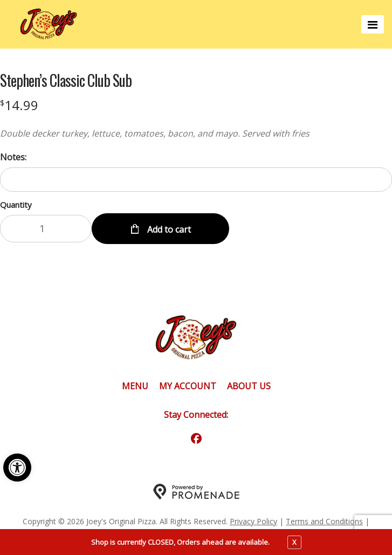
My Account (188, 386)
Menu (135, 386)
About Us (249, 386)
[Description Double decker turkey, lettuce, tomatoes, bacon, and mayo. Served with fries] (196, 133)
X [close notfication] (294, 542)
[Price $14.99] (19, 105)
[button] (17, 468)
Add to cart (168, 229)
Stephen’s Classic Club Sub (66, 80)
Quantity (16, 205)
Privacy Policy (253, 521)
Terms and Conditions (324, 521)
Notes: (13, 157)
